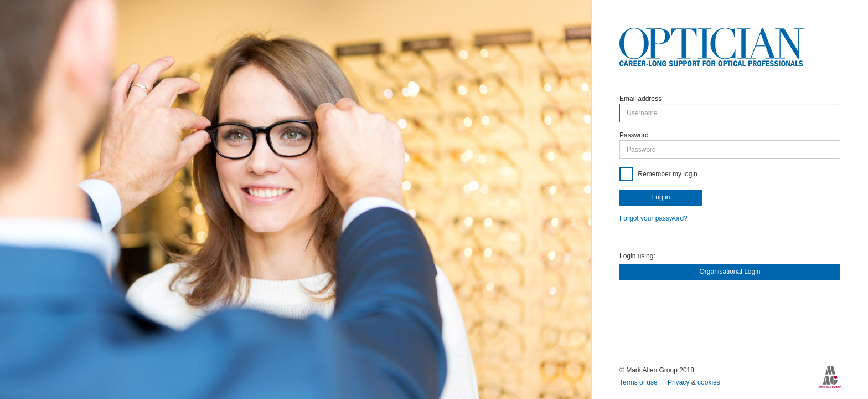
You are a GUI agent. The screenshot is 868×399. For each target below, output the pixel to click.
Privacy (680, 382)
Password (634, 135)
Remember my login (667, 174)
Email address (640, 99)
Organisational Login (730, 272)
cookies (709, 382)
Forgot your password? (653, 218)
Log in (661, 197)
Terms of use (639, 382)
